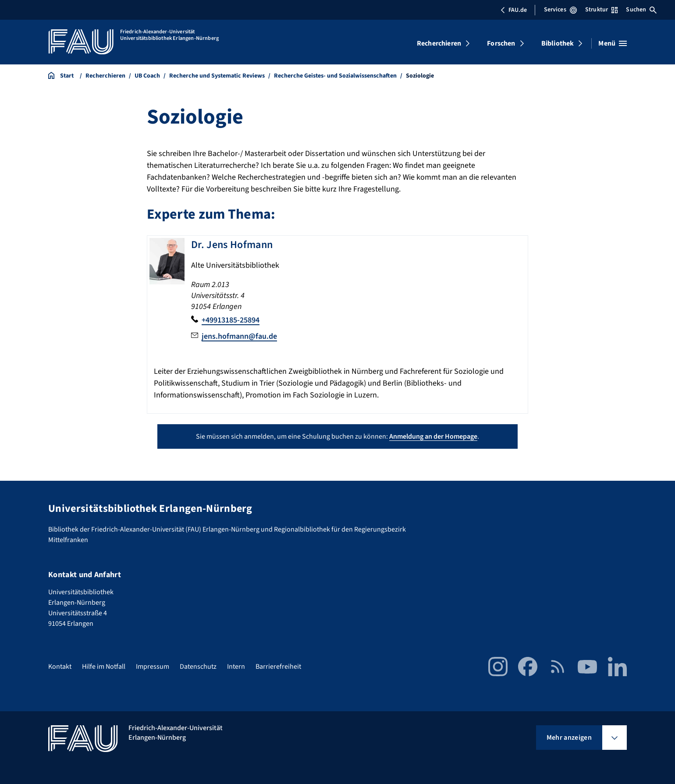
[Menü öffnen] (613, 43)
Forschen (501, 43)
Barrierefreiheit (278, 667)
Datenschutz (198, 667)
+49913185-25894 (231, 320)
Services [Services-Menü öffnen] (560, 10)
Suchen (641, 10)
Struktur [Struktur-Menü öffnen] (601, 10)
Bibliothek (558, 43)
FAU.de (514, 10)
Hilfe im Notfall (104, 667)
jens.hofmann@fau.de (239, 336)
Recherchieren (439, 43)
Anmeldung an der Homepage (433, 436)
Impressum (153, 667)
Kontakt (60, 667)
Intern (236, 667)
